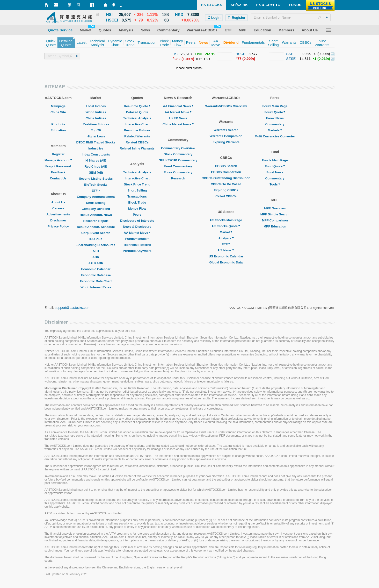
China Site (58, 112)
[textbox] (291, 17)
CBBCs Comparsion (226, 172)
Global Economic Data (226, 262)
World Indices (96, 112)
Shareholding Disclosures (96, 245)
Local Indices (96, 106)
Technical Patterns (137, 245)
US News (226, 250)
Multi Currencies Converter (275, 136)
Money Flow (137, 209)
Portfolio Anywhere (137, 251)
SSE (290, 54)
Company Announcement (96, 197)
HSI (176, 54)
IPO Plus (96, 239)
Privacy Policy (58, 226)
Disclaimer (58, 220)
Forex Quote (275, 112)
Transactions (137, 196)
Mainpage (58, 106)
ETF (96, 191)
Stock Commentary (178, 154)
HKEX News (178, 118)
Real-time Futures (96, 124)
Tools (275, 184)
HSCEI (241, 54)
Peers (137, 215)
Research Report (96, 221)
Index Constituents (96, 154)
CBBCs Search (226, 166)
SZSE (291, 59)
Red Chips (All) (96, 166)
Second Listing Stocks (96, 179)
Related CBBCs (137, 142)
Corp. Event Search (96, 233)
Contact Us (58, 178)
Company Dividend (96, 209)
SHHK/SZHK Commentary (178, 160)
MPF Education (275, 226)
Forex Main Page (275, 106)
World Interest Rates (96, 287)
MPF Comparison (275, 220)
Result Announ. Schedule (96, 227)
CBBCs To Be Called (226, 184)
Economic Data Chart (96, 281)
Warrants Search (226, 130)
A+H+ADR (96, 263)
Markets (275, 130)
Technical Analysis (137, 118)
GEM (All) (96, 173)
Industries (96, 148)
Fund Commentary (178, 166)
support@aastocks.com (73, 308)
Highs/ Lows (96, 136)
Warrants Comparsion (226, 136)
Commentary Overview (178, 148)
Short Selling (96, 203)
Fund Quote (275, 166)
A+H (96, 251)
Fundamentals (137, 239)
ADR (96, 257)
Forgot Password (58, 166)
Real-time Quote (137, 106)
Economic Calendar (96, 269)
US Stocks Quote (226, 226)
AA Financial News (178, 106)
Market (226, 232)
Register (58, 154)
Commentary (275, 124)
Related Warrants (137, 136)
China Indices (96, 118)
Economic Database (96, 275)
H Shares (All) (96, 160)
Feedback (58, 172)
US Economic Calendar (226, 256)
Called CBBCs (226, 196)
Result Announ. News (96, 215)
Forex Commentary (178, 172)
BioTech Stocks (96, 185)
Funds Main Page (275, 160)
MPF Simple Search (275, 214)
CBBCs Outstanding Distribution (226, 178)
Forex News (275, 118)
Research (178, 178)
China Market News (178, 124)
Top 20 (96, 130)
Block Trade (137, 202)
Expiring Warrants (226, 142)
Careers (58, 208)
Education (58, 130)
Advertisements (58, 214)
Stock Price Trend (137, 184)
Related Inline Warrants (137, 148)
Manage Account (58, 160)
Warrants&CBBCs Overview (226, 106)
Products (58, 124)
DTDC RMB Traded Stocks (96, 142)
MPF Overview (275, 208)
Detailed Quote (137, 112)
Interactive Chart (137, 124)
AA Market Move (137, 233)
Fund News (275, 172)
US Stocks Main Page (226, 220)
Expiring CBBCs (226, 190)
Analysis (226, 238)
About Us (58, 202)
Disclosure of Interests (137, 221)
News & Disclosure (137, 227)
